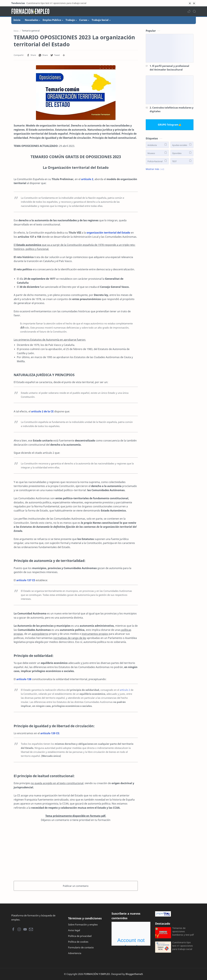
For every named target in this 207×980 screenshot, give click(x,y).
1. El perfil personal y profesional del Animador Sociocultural (169, 68)
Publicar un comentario (76, 886)
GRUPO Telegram (168, 125)
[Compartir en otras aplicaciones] (64, 55)
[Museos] (157, 153)
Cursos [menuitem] (83, 20)
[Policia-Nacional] (157, 161)
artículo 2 (87, 179)
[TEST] (182, 161)
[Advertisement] (76, 851)
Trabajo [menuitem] (70, 20)
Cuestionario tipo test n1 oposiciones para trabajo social (56, 3)
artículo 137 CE (26, 580)
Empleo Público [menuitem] (52, 20)
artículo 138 (24, 679)
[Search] (194, 11)
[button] (190, 3)
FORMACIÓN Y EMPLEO (97, 974)
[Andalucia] (157, 145)
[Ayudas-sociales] (182, 145)
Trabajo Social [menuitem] (100, 20)
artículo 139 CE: (50, 733)
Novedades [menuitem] (32, 20)
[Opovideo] (182, 153)
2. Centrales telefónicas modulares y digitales (172, 109)
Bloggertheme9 (134, 974)
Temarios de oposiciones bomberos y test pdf (183, 931)
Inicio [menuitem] (17, 20)
